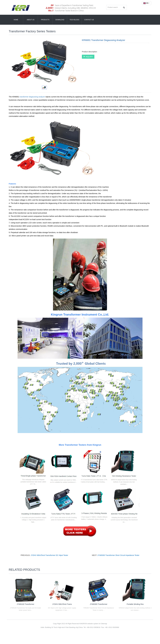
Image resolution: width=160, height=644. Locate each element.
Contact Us (89, 20)
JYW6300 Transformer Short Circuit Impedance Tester (118, 555)
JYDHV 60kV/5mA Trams (62, 604)
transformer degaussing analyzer (32, 97)
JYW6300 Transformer (99, 604)
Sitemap (104, 624)
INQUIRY (88, 57)
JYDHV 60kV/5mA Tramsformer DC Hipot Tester (49, 555)
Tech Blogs (74, 20)
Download (60, 20)
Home (16, 20)
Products (45, 20)
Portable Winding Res (135, 604)
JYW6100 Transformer (25, 604)
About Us (31, 20)
